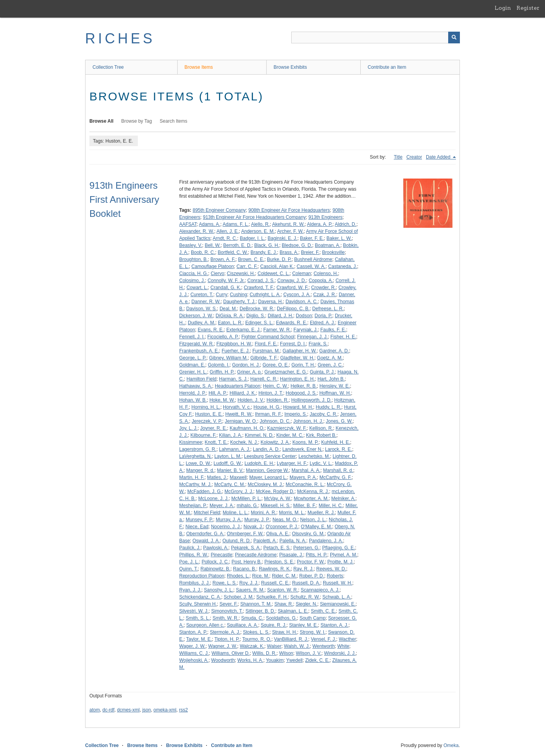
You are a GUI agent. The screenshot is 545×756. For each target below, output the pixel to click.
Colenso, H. (326, 273)
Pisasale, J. (291, 555)
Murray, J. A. (229, 520)
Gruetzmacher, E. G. (286, 372)
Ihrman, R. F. (268, 414)
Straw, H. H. (285, 632)
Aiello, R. (260, 224)
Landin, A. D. (266, 449)
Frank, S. (318, 344)
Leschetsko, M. (314, 456)
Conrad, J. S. (261, 281)
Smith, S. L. (198, 618)
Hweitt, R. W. (239, 414)
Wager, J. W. (192, 646)
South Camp (313, 618)
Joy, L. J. (188, 428)
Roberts (335, 576)
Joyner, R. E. (214, 428)
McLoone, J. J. (214, 499)
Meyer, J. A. (222, 506)
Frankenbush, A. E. (199, 351)
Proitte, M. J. (341, 562)
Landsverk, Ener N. (302, 449)
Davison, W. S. (202, 309)
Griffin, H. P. (222, 372)
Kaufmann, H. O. (247, 428)
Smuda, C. (252, 618)
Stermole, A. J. (225, 632)
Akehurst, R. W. (288, 224)
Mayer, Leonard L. (268, 477)
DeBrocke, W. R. (257, 309)
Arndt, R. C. (225, 238)
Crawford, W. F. (292, 288)
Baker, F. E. (312, 238)
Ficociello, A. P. (223, 337)
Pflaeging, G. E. (338, 548)
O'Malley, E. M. (317, 527)
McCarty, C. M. (230, 484)
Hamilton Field (202, 379)
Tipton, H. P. (227, 639)
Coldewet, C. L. (274, 273)
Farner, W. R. (277, 330)
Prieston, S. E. (279, 562)
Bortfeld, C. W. (233, 252)
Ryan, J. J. (190, 590)
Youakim (275, 660)
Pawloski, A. (216, 548)
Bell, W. (213, 245)
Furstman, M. (266, 351)
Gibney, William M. (229, 358)
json (146, 710)
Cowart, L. (197, 288)
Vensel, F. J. (323, 639)
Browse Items (199, 67)
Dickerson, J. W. (196, 316)
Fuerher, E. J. (236, 351)
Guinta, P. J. (322, 372)
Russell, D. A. (306, 583)
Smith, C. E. (323, 611)
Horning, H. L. (206, 407)
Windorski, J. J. (340, 653)
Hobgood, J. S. (301, 393)
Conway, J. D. (292, 281)
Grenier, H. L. (193, 372)
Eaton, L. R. (230, 323)
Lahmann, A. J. (235, 449)
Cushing (239, 295)
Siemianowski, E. (338, 604)
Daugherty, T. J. (240, 302)
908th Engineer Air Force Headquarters (289, 210)
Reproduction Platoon (202, 576)
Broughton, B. (193, 259)
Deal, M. (228, 309)
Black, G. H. (267, 245)
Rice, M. (261, 576)
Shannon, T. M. (256, 604)
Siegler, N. (306, 604)
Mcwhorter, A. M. (311, 499)
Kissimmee (191, 442)
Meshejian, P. (193, 506)
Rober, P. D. (312, 576)
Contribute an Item (387, 67)
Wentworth (323, 646)
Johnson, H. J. (308, 421)
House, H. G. (267, 407)
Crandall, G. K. (226, 288)
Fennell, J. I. (192, 337)
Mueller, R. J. (321, 513)
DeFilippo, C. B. (293, 309)
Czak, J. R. (325, 295)
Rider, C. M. (284, 576)
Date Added (439, 157)
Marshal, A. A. (306, 470)
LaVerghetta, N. (195, 456)
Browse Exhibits (290, 67)
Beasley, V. (191, 245)
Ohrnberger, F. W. (245, 534)
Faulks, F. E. (333, 330)
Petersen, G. (306, 548)
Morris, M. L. (292, 513)
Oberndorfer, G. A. (205, 534)
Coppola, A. (321, 281)
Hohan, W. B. (193, 400)
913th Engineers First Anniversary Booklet (124, 199)
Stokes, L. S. (256, 632)
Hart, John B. (331, 379)
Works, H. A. (250, 660)
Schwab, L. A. (337, 597)
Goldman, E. (192, 365)
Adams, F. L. (236, 224)
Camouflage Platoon (213, 266)
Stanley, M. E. (304, 625)
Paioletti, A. (265, 541)
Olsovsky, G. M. (308, 534)
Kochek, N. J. (244, 442)
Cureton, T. (202, 295)
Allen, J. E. (227, 231)
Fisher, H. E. (343, 337)
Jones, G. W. (339, 421)
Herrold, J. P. (192, 393)
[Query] (376, 38)
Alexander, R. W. (197, 231)
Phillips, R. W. (194, 555)
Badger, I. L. (252, 238)
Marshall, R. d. (338, 470)
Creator (414, 157)
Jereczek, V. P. (207, 421)
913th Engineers (325, 217)
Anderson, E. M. (258, 231)
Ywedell (294, 660)
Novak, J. (253, 527)
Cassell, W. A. (311, 266)
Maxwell (238, 477)
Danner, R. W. (206, 302)
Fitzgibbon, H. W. (234, 344)
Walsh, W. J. (297, 646)
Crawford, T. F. (259, 288)
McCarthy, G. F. (335, 477)
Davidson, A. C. (302, 302)
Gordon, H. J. (246, 365)
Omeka (451, 745)
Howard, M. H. (298, 407)
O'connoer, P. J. (282, 527)
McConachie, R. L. (305, 484)
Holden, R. (278, 400)
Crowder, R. (323, 288)
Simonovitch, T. (227, 611)
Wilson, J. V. (309, 653)
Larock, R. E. (339, 449)
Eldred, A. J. (323, 323)
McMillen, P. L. (246, 499)
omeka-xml (165, 710)
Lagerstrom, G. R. (198, 449)
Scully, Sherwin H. (198, 604)
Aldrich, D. (346, 224)
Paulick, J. (190, 548)
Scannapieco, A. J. (320, 590)
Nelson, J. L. (313, 520)
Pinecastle (222, 555)
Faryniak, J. (306, 330)
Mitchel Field (207, 513)
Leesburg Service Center (270, 456)
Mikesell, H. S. (276, 506)
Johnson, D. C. (275, 421)
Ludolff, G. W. (228, 463)
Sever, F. (229, 604)
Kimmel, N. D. (259, 435)
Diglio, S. (256, 316)
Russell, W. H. (338, 583)
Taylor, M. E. (199, 639)
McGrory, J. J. (239, 491)
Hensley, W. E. (335, 386)
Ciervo (218, 273)
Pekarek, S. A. (246, 548)
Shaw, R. (284, 604)
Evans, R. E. (211, 330)
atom (95, 710)
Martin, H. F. (192, 477)
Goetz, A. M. (330, 358)
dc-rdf (108, 710)
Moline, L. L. (235, 513)
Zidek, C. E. (318, 660)
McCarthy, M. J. (195, 484)
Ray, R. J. (304, 569)
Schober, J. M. (239, 597)
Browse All (102, 121)
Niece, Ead (197, 527)
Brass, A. (289, 252)
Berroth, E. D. (238, 245)
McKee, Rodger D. (275, 491)
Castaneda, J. (343, 266)
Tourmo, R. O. (257, 639)
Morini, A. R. (263, 513)
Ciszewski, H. (241, 273)
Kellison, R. (321, 428)
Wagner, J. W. (223, 646)
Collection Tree (108, 67)
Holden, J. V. (251, 400)
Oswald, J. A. (206, 541)
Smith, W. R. (225, 618)
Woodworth (223, 660)
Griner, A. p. (249, 372)
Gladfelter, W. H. (297, 358)
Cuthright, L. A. (265, 295)
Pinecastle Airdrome (256, 555)
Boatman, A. (328, 245)
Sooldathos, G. (281, 618)
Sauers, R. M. (250, 590)
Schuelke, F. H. (272, 597)
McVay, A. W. (278, 499)
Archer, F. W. (290, 231)
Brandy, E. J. (264, 252)
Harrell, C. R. (264, 379)
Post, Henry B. (247, 562)
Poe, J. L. (189, 562)
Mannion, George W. (267, 470)
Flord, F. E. (266, 344)
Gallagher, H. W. (300, 351)
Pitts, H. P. (316, 555)
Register (528, 8)
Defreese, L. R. (328, 309)
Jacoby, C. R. (323, 414)
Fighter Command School (268, 337)
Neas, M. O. (285, 520)
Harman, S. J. (233, 379)
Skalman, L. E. (293, 611)
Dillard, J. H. (281, 316)
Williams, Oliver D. (231, 653)
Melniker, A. (344, 499)
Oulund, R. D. (237, 541)
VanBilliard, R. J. (291, 639)
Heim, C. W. (276, 386)
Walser (274, 646)
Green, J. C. (330, 365)
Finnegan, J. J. (313, 337)
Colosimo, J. (192, 281)
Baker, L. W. (339, 238)
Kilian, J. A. (231, 435)
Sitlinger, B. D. (260, 611)
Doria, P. (323, 316)
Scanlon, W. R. (282, 590)
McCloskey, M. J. (265, 484)
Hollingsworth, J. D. (311, 400)
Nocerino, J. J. (226, 527)
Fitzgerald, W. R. (197, 344)
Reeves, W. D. (331, 569)
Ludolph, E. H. (259, 463)
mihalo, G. (247, 506)
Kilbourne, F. (204, 435)
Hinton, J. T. (271, 393)
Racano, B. (245, 569)
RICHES (120, 38)
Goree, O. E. (275, 365)
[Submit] (454, 38)
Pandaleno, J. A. (326, 541)
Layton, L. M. (228, 456)
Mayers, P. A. (303, 477)
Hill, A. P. (218, 393)
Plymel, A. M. (344, 555)
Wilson (286, 653)
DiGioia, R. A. (230, 316)
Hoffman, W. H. (335, 393)
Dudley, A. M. (201, 323)
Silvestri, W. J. (194, 611)
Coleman (301, 273)
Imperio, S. (296, 414)
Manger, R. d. (200, 470)
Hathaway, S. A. (196, 386)
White (343, 646)
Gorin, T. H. (303, 365)
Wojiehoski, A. (194, 660)
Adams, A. (209, 224)
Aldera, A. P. (320, 224)
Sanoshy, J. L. (218, 590)
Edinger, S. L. (259, 323)
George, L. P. (193, 358)
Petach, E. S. (277, 548)
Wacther (347, 639)
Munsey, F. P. (199, 520)
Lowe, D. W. (199, 463)
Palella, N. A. (293, 541)
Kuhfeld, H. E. (336, 442)
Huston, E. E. (209, 414)
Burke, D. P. (279, 259)
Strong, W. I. (313, 632)
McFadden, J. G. (205, 491)
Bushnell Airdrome (313, 259)
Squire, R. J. (274, 625)
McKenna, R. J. (313, 491)
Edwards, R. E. (292, 323)
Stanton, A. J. (334, 625)
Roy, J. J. (249, 583)
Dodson (304, 316)
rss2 (183, 710)
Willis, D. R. (264, 653)
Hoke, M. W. (222, 400)
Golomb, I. (218, 365)
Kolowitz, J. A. (275, 442)
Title (398, 157)
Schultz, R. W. (305, 597)
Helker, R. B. (304, 386)
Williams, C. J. (194, 653)
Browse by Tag (137, 121)
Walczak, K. (252, 646)
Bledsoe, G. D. (297, 245)
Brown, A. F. (223, 259)
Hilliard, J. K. (243, 393)
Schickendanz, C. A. (200, 597)
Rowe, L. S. (224, 583)
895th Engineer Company (219, 210)
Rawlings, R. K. (275, 569)
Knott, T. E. (216, 442)
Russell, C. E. (275, 583)
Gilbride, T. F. (264, 358)
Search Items (174, 121)
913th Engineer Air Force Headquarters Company (254, 217)
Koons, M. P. (305, 442)
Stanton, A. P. (193, 632)
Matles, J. (217, 477)
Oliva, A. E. (278, 534)
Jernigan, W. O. (241, 421)
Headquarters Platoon (238, 386)
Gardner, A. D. (334, 351)
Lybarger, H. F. (292, 463)
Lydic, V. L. (321, 463)
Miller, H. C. (331, 506)
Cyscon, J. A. (297, 295)
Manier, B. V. (230, 470)
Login (503, 8)
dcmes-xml (128, 710)
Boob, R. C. (203, 252)
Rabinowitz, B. (215, 569)
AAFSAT (188, 224)
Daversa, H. (270, 302)
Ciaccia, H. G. (194, 273)
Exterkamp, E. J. (244, 330)
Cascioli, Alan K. (277, 266)
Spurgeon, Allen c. (205, 625)
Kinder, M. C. (290, 435)
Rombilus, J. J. (195, 583)
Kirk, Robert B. (321, 435)
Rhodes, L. (238, 576)
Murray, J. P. (257, 520)
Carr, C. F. (247, 266)
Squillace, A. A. (242, 625)
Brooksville (333, 252)
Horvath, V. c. (237, 407)
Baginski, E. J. (283, 238)
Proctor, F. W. (311, 562)
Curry (222, 295)
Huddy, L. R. (329, 407)
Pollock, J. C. (215, 562)
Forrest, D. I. (293, 344)
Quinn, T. (189, 569)
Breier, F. (310, 252)
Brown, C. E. (251, 259)
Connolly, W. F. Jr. (226, 281)
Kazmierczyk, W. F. (287, 428)
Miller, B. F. (305, 506)
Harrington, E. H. (297, 379)
